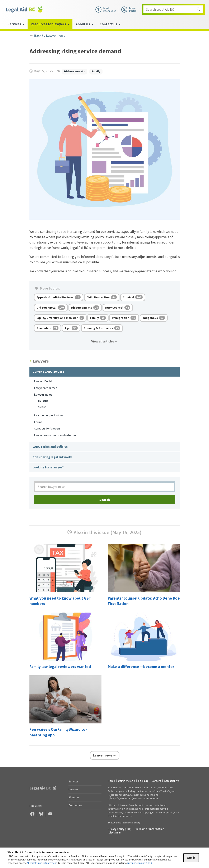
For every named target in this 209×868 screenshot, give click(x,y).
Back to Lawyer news (48, 35)
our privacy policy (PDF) (139, 863)
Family (96, 71)
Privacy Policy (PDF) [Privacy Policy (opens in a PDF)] (119, 829)
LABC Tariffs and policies (50, 447)
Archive (42, 407)
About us (74, 797)
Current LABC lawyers (48, 372)
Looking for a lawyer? (48, 467)
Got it (191, 858)
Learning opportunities (49, 415)
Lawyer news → (105, 755)
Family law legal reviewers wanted (60, 667)
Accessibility (171, 781)
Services (73, 781)
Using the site (126, 781)
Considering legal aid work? (52, 457)
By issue (43, 401)
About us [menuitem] (84, 24)
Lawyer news (43, 394)
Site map (143, 781)
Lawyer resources (46, 388)
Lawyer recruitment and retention (56, 435)
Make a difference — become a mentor (141, 667)
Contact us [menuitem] (110, 24)
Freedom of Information (149, 829)
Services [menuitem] (16, 24)
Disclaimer (115, 832)
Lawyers (73, 789)
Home (111, 781)
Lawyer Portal (43, 381)
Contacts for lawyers (47, 428)
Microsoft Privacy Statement (42, 863)
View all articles (105, 341)
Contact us (75, 805)
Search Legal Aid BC (160, 9)
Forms (38, 422)
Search (105, 500)
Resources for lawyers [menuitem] (50, 24)
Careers (156, 781)
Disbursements (75, 71)
